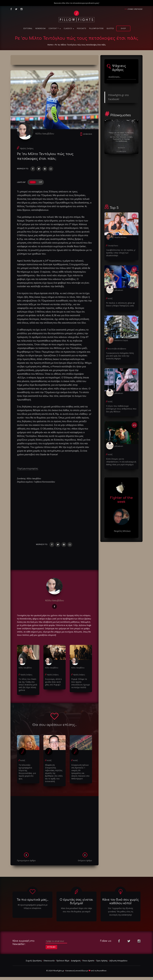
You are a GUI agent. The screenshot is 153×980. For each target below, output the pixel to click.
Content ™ (55, 29)
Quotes (110, 29)
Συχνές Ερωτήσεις (34, 960)
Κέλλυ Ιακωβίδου (45, 134)
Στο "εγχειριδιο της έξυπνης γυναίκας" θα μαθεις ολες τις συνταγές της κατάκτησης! (121, 911)
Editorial (28, 29)
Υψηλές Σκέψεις (27, 149)
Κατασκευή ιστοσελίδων (76, 970)
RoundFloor (102, 970)
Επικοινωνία (49, 960)
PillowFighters (96, 29)
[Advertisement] (55, 825)
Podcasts (82, 29)
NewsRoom (40, 29)
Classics (69, 29)
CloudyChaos (113, 246)
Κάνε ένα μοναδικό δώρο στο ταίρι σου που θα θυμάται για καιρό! (76, 910)
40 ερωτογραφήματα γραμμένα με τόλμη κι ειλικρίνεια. (33, 906)
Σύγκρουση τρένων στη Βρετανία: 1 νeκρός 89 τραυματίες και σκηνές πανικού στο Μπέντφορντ (80, 772)
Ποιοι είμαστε (88, 960)
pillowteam (119, 290)
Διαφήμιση (76, 960)
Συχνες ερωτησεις (135, 9)
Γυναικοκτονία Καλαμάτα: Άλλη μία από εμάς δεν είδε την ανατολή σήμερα (121, 356)
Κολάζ (23, 760)
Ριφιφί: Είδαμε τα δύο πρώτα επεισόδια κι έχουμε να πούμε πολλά (80, 683)
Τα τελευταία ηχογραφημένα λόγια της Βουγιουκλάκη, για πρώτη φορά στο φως (27, 772)
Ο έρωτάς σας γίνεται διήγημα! (76, 901)
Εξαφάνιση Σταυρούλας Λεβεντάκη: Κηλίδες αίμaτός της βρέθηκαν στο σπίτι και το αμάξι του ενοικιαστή (54, 773)
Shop (123, 29)
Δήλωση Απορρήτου (118, 960)
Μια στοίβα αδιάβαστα (117, 349)
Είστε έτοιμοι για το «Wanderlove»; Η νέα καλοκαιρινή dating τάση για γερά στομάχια (121, 461)
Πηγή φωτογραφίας (28, 468)
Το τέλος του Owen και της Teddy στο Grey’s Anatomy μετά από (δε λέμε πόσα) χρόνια (28, 685)
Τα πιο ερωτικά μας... (33, 900)
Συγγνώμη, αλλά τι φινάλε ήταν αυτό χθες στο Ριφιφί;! (53, 682)
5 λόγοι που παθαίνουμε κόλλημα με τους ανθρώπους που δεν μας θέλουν (121, 409)
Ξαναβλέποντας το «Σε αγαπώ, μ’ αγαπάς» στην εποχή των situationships (121, 253)
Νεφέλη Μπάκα (120, 237)
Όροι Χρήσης (102, 960)
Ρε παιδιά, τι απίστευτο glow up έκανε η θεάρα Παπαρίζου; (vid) (120, 304)
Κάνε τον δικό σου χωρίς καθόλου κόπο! (121, 901)
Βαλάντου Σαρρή (121, 340)
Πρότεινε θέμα (63, 960)
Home (50, 45)
